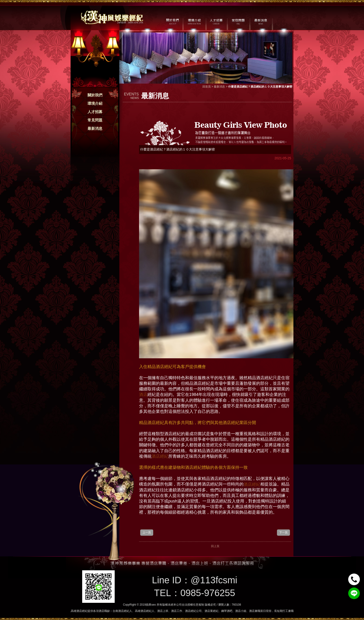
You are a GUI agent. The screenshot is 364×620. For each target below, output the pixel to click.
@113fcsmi (214, 580)
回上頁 (215, 546)
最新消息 (95, 129)
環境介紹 (95, 103)
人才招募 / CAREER (216, 21)
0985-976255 (208, 593)
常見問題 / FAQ (238, 21)
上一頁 (147, 532)
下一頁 (283, 532)
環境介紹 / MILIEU (194, 21)
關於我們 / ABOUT (172, 21)
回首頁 (207, 87)
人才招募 (95, 112)
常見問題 (95, 120)
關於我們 (95, 95)
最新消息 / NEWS (260, 21)
